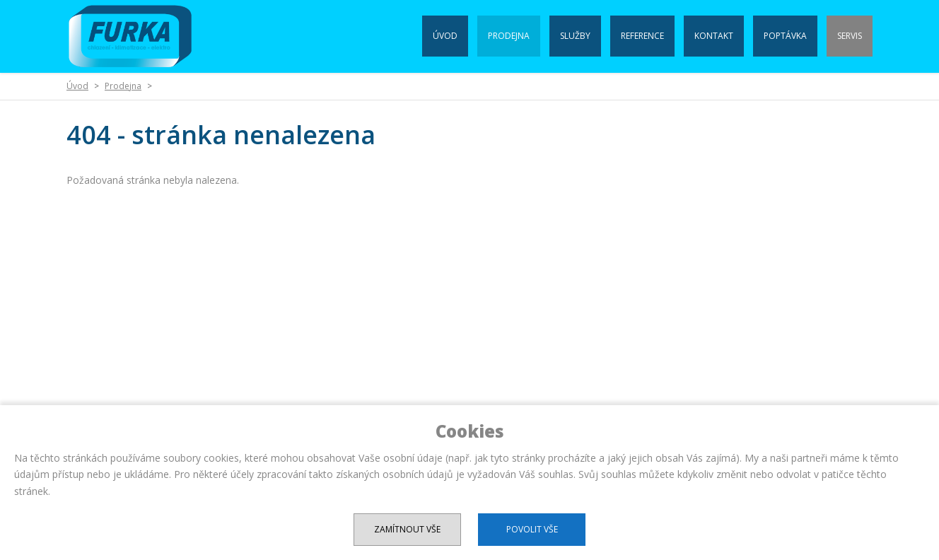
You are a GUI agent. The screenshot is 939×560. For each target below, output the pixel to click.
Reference (642, 36)
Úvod (445, 36)
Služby (575, 36)
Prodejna (509, 36)
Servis (850, 36)
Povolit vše (532, 529)
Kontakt (714, 36)
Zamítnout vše (407, 529)
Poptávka (785, 36)
